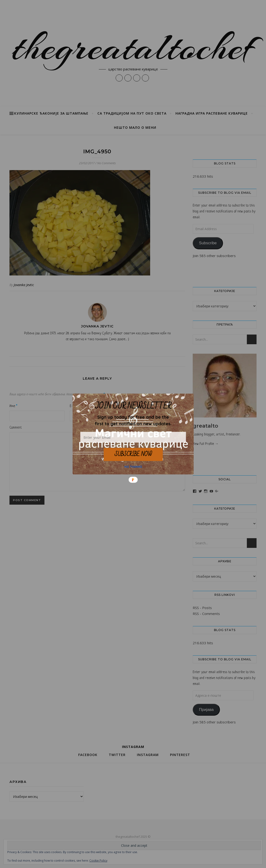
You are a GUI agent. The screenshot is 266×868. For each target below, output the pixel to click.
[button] (133, 420)
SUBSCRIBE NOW (133, 454)
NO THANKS (133, 467)
